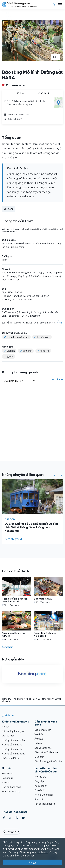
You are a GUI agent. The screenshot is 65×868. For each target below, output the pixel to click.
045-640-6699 (15, 119)
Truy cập (39, 781)
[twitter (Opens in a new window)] (10, 818)
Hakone (6, 782)
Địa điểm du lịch (43, 730)
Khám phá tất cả (10, 758)
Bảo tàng (9, 209)
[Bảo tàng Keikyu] (49, 590)
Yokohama (18, 85)
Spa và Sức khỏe (43, 748)
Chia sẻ (43, 93)
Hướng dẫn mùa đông (14, 754)
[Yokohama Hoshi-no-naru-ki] (17, 626)
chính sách (42, 852)
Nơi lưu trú (40, 777)
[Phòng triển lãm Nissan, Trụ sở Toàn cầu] (17, 592)
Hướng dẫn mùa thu (13, 749)
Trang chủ (7, 699)
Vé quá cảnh (41, 786)
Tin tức (6, 727)
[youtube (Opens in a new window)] (23, 818)
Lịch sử (38, 743)
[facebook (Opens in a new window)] (4, 818)
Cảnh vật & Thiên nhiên (47, 752)
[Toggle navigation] (60, 5)
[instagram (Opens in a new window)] (17, 818)
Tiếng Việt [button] (10, 832)
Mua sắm (39, 757)
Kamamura (8, 778)
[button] (55, 475)
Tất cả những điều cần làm (48, 761)
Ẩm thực (39, 739)
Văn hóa (39, 734)
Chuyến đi (40, 790)
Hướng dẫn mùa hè (12, 745)
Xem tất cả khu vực (12, 791)
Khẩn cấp (39, 799)
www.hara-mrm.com (19, 115)
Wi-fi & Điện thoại (44, 795)
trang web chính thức (25, 229)
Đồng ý (33, 862)
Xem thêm (8, 647)
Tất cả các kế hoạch (45, 804)
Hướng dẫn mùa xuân (13, 740)
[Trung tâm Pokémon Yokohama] (49, 626)
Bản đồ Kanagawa (11, 787)
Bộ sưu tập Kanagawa (13, 731)
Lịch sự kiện (8, 736)
